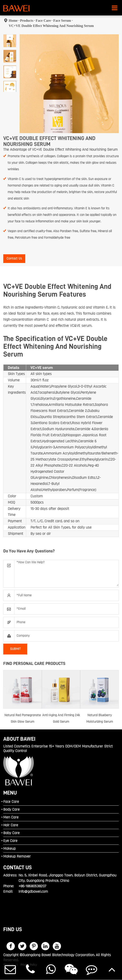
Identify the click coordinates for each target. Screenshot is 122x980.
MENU (10, 793)
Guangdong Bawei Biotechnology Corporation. (59, 955)
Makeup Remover (17, 856)
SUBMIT (15, 649)
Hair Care (11, 825)
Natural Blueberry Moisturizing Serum (100, 718)
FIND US (13, 929)
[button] (10, 37)
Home (13, 21)
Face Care (43, 21)
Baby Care (11, 833)
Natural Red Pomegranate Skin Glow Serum (23, 718)
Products (27, 21)
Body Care (11, 809)
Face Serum (62, 21)
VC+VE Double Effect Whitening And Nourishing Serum (51, 26)
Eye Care (10, 841)
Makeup (9, 849)
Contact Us (14, 259)
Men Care (11, 817)
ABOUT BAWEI (19, 739)
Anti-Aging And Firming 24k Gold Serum (61, 718)
